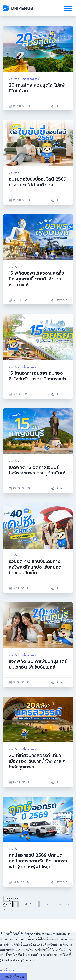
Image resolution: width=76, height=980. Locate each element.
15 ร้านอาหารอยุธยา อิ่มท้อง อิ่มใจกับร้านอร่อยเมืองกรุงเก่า (37, 376)
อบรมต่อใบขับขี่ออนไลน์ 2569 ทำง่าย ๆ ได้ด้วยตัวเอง (38, 182)
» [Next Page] (60, 904)
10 (42, 904)
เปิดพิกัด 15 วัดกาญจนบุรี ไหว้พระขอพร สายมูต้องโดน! (37, 470)
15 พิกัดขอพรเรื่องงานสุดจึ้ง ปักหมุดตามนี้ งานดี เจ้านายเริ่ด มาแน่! (36, 279)
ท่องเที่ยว (14, 79)
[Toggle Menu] (68, 8)
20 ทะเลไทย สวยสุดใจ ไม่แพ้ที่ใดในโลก (37, 88)
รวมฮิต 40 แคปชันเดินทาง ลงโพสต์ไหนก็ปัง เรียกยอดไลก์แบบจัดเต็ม (35, 567)
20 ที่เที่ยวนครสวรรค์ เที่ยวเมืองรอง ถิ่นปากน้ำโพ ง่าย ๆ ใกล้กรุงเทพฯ (37, 761)
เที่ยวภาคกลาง (31, 79)
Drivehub (62, 106)
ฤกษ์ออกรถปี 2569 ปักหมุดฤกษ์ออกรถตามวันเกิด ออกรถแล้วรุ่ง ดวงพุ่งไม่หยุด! (38, 861)
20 (49, 904)
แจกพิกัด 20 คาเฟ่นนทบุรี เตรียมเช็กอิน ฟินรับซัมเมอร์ (38, 664)
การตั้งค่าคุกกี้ (9, 970)
